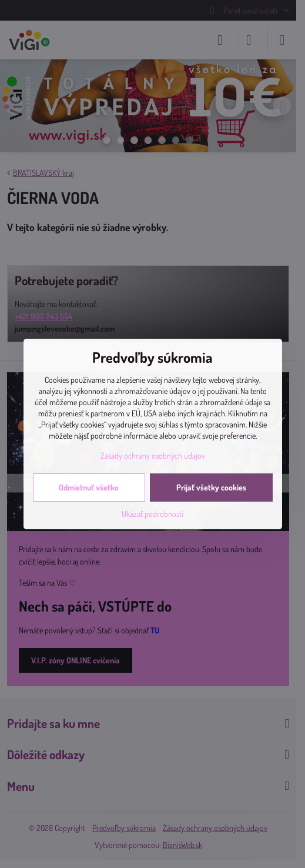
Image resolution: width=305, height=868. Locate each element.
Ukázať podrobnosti (152, 514)
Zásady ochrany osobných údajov (153, 455)
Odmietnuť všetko (89, 487)
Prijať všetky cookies (211, 487)
